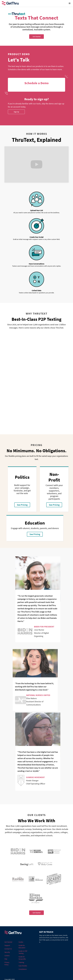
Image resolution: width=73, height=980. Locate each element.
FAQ (6, 959)
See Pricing (22, 505)
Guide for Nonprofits (22, 958)
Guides (21, 942)
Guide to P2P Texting (23, 952)
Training (21, 962)
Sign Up (16, 112)
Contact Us (8, 949)
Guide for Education (22, 947)
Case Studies (23, 966)
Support (7, 945)
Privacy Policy (7, 963)
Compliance (23, 969)
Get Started (37, 913)
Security (7, 952)
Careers (7, 956)
